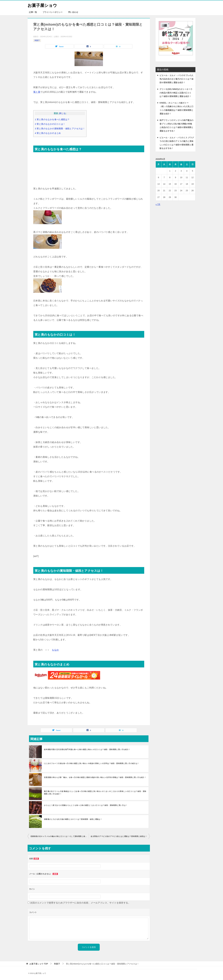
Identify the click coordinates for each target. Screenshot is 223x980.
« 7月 (158, 204)
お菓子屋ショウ (43, 5)
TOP (39, 964)
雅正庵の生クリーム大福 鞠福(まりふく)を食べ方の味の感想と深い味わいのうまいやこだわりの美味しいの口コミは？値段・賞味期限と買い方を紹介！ (95, 793)
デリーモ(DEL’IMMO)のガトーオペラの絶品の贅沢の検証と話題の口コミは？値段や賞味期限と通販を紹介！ (176, 93)
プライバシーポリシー (53, 12)
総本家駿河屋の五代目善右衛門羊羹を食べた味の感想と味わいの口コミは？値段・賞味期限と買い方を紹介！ (87, 749)
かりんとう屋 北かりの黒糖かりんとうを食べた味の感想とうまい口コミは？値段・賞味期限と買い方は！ (86, 805)
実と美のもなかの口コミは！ (50, 124)
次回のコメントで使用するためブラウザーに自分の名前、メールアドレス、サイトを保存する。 (80, 903)
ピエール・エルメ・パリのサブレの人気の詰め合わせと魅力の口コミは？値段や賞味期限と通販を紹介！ (176, 79)
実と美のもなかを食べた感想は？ (52, 119)
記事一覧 (33, 12)
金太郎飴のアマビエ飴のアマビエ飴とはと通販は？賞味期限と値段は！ (119, 836)
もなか (55, 650)
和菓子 (37, 40)
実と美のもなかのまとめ (48, 133)
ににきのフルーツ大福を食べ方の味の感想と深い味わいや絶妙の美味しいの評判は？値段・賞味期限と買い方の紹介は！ (92, 763)
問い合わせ (73, 12)
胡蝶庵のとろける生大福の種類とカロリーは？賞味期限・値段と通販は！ (73, 819)
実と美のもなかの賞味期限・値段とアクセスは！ (60, 129)
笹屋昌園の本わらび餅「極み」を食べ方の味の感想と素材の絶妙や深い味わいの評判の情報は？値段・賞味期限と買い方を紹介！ (95, 777)
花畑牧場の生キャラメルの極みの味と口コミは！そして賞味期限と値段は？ (60, 836)
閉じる (62, 113)
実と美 (37, 92)
